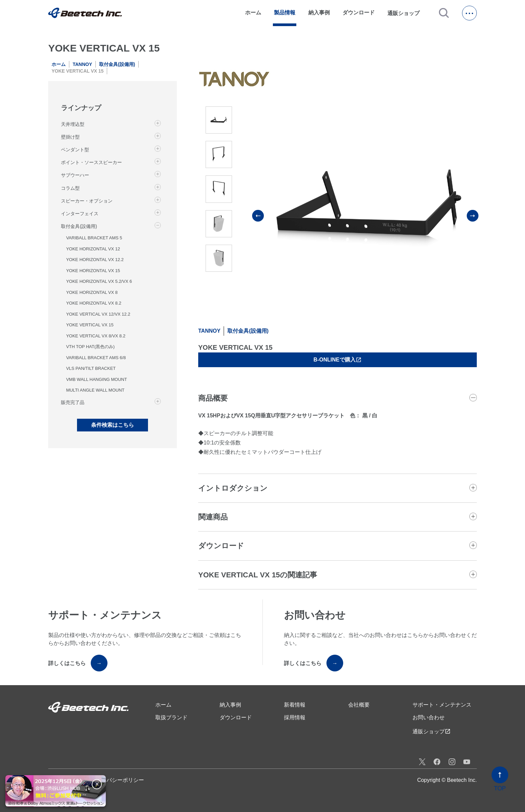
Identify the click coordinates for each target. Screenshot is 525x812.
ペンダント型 (75, 150)
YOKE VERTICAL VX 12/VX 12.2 (98, 314)
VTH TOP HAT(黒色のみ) (90, 347)
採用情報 (295, 717)
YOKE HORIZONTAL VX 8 (92, 292)
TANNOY (82, 64)
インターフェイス (80, 214)
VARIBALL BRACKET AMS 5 (94, 238)
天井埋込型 (73, 124)
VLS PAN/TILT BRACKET (91, 368)
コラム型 (70, 188)
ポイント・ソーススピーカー (91, 162)
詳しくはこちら (78, 663)
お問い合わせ (429, 717)
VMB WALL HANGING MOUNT (96, 379)
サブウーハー (75, 175)
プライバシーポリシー (117, 780)
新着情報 (295, 705)
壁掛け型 (70, 137)
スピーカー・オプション (87, 201)
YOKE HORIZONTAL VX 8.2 (94, 303)
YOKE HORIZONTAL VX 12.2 (95, 260)
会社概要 (359, 705)
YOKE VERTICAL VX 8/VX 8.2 (96, 336)
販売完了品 (73, 402)
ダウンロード (359, 13)
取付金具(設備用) (117, 64)
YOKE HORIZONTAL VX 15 (93, 271)
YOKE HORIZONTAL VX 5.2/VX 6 (99, 281)
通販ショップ (406, 13)
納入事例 (319, 13)
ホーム (253, 13)
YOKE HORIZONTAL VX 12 (93, 249)
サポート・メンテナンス (442, 705)
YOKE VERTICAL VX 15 (90, 325)
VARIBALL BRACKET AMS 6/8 (96, 358)
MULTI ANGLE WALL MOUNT (95, 390)
